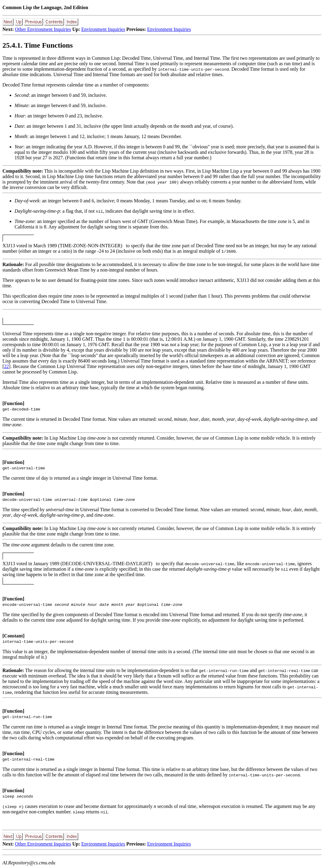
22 (6, 366)
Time (7, 58)
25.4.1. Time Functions (38, 45)
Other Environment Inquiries (43, 29)
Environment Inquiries (103, 29)
